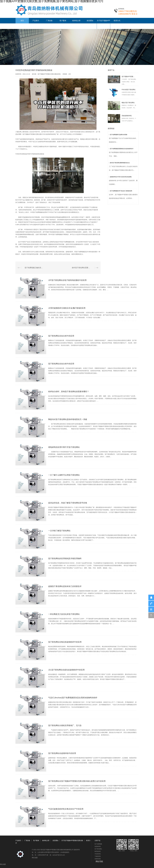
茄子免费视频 (98, 844)
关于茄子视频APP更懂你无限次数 (72, 840)
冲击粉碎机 (98, 854)
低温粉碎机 (98, 846)
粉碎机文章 (76, 21)
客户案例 (63, 21)
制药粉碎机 (91, 200)
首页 (22, 21)
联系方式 (117, 21)
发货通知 (90, 21)
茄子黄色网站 (98, 849)
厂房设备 (49, 21)
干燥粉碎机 (98, 856)
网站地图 (35, 858)
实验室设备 (98, 859)
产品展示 (36, 21)
